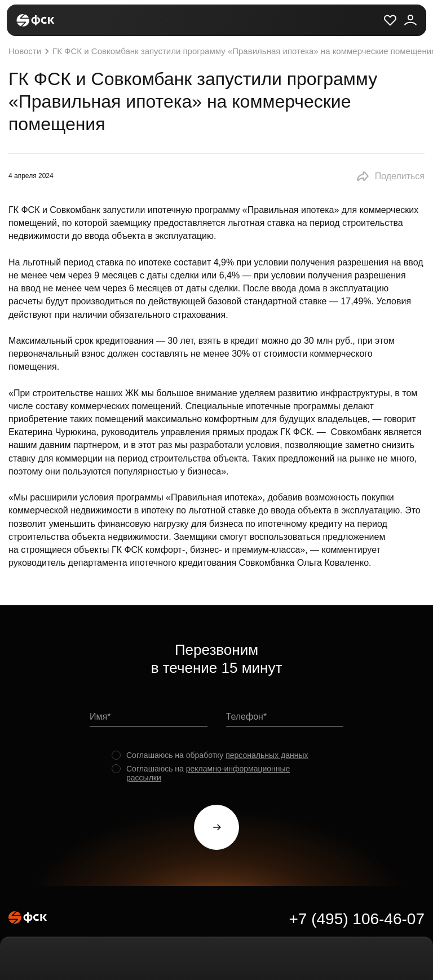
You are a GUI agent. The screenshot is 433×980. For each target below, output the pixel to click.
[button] (390, 176)
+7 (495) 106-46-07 (357, 919)
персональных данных (267, 755)
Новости (30, 51)
